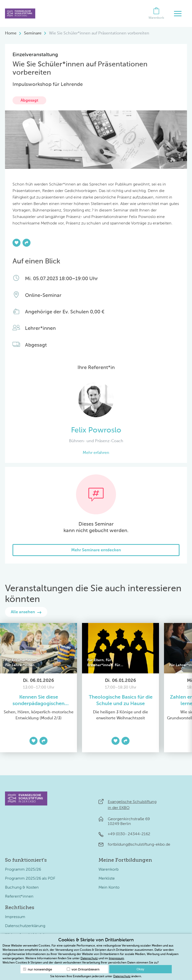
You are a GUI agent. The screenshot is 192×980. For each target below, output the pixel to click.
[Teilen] (26, 243)
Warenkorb (108, 870)
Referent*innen (19, 897)
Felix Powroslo (96, 430)
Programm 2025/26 (23, 870)
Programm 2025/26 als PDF (30, 879)
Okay (140, 969)
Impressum (15, 917)
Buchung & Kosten (22, 888)
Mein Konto (109, 888)
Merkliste (107, 879)
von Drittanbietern (83, 969)
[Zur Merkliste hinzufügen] (16, 243)
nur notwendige (37, 969)
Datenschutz (89, 959)
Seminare (33, 33)
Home (11, 33)
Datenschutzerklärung (25, 926)
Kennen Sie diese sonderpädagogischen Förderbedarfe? (38, 701)
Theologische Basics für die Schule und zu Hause (121, 701)
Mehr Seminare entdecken (96, 550)
